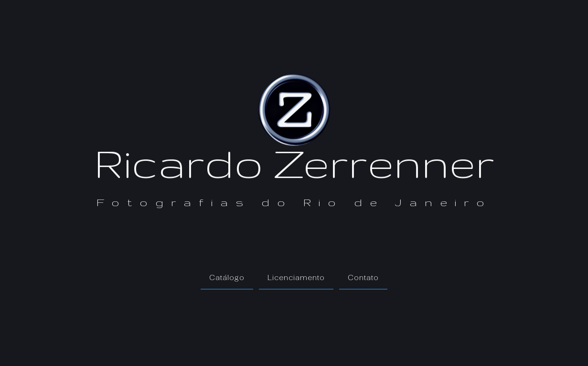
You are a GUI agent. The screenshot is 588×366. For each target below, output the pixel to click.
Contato (363, 277)
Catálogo (227, 277)
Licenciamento (296, 277)
